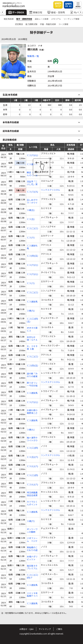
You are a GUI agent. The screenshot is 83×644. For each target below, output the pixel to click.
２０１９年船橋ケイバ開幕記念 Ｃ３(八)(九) (32, 595)
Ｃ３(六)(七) (32, 265)
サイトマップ (45, 629)
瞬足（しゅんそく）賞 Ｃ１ (32, 174)
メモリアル (56, 19)
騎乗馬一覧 (33, 56)
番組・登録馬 (56, 12)
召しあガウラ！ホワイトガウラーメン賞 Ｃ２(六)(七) (32, 201)
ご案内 (59, 629)
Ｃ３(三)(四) (32, 448)
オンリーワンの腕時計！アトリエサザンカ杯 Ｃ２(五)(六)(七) (32, 531)
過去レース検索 (42, 19)
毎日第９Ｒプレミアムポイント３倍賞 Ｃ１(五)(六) (33, 567)
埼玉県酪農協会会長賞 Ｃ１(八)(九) (32, 494)
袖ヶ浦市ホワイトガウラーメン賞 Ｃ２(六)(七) (32, 439)
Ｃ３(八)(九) (32, 192)
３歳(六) (31, 521)
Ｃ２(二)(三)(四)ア (32, 576)
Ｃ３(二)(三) (32, 357)
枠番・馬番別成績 (48, 24)
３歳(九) (31, 311)
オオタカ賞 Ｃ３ (32, 329)
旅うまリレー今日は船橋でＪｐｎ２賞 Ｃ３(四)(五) (33, 384)
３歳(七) (31, 430)
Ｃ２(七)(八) (32, 485)
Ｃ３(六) (31, 238)
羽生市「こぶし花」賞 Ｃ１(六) (32, 183)
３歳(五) (31, 210)
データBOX (16, 12)
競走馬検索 (9, 19)
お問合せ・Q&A (26, 629)
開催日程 (36, 12)
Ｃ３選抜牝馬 (32, 247)
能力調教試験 (31, 24)
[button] (3, 12)
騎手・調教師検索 (24, 19)
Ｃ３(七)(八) (32, 466)
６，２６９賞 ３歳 (32, 348)
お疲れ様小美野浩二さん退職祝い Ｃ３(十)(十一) (32, 412)
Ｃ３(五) (31, 219)
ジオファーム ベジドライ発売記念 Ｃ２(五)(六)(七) (32, 540)
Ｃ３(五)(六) (32, 457)
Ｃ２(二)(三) (32, 228)
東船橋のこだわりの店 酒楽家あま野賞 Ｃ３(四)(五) (33, 549)
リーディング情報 (71, 19)
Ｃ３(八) (31, 283)
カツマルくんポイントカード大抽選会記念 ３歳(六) (32, 503)
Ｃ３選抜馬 (32, 164)
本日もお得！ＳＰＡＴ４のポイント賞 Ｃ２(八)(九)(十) (32, 339)
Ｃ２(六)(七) (32, 155)
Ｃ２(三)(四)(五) (32, 320)
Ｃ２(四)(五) (32, 366)
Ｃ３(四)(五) (32, 256)
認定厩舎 (19, 24)
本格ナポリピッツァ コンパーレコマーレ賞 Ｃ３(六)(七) (32, 558)
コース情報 (63, 24)
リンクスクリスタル (50, 190)
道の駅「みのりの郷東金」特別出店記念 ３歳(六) (32, 375)
